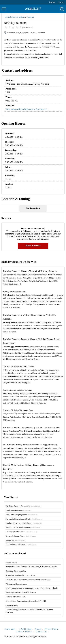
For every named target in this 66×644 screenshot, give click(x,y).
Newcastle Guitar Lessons (21, 532)
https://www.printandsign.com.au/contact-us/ (26, 109)
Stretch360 (15, 540)
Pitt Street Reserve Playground (23, 506)
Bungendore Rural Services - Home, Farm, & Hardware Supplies (31, 567)
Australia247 (33, 9)
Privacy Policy (51, 629)
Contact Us (41, 632)
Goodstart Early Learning (16, 571)
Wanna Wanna (11, 562)
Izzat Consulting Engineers (22, 515)
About (38, 629)
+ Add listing (25, 629)
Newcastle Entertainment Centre (24, 519)
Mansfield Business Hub (15, 597)
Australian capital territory (15, 17)
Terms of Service (24, 632)
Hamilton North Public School (23, 527)
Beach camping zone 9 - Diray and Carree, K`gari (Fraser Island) (31, 588)
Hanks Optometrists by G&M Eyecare (21, 592)
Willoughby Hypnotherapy (16, 584)
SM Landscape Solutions (21, 545)
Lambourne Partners (18, 510)
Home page (10, 629)
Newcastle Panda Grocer (21, 536)
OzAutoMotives (12, 605)
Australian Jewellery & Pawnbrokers (20, 575)
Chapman (30, 17)
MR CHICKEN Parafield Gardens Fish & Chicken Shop (28, 580)
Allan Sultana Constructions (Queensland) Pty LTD (26, 601)
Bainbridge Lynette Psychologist (24, 523)
